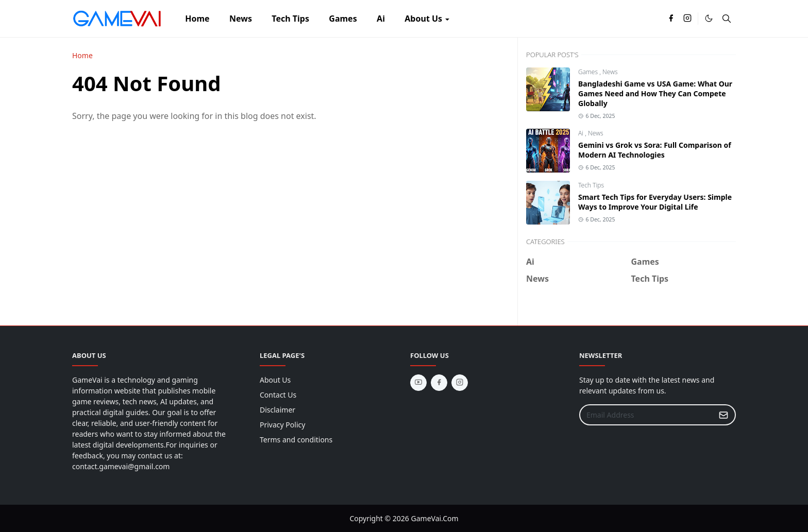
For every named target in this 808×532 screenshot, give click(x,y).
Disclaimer (277, 410)
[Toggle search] (727, 19)
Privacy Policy (282, 425)
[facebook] (671, 19)
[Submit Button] (723, 415)
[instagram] (687, 19)
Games (589, 72)
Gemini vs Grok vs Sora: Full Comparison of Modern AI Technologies (655, 150)
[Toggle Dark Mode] (709, 18)
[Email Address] (646, 415)
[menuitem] (197, 19)
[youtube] (418, 383)
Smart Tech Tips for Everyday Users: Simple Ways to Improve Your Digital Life (655, 202)
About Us (275, 380)
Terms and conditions (296, 440)
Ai (582, 133)
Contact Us (278, 395)
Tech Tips (591, 185)
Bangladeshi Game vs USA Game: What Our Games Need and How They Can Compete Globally (655, 93)
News (610, 72)
